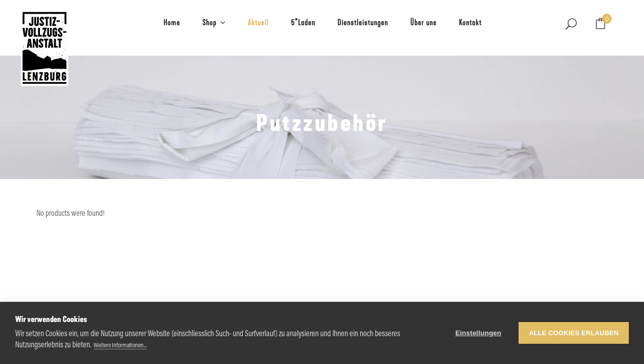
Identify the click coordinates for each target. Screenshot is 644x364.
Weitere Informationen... (120, 346)
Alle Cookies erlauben (574, 333)
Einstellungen (478, 333)
